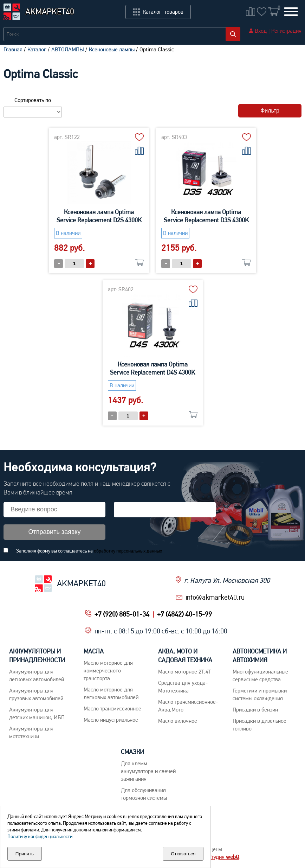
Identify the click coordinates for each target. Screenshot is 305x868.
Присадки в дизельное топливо (259, 725)
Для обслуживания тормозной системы (144, 794)
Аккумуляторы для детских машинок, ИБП (37, 713)
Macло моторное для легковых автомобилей (111, 693)
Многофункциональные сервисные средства (260, 675)
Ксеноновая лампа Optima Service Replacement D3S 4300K (206, 216)
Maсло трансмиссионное (112, 709)
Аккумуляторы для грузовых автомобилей (36, 694)
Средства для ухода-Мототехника (183, 687)
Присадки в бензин (255, 710)
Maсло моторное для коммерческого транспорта (108, 671)
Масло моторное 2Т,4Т (185, 672)
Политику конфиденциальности (40, 836)
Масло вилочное (178, 721)
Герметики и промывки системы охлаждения (260, 694)
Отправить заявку (55, 532)
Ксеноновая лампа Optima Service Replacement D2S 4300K (99, 216)
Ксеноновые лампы (112, 49)
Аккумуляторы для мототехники (31, 732)
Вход (261, 31)
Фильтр (270, 111)
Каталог (37, 49)
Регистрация (286, 31)
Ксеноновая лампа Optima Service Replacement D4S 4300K (152, 368)
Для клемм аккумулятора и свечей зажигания (148, 771)
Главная (13, 49)
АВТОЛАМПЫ (68, 49)
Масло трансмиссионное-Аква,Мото (188, 706)
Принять (25, 854)
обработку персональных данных (128, 551)
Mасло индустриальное (111, 720)
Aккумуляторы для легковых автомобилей (37, 675)
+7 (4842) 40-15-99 (184, 614)
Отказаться (183, 854)
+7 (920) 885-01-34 (122, 614)
